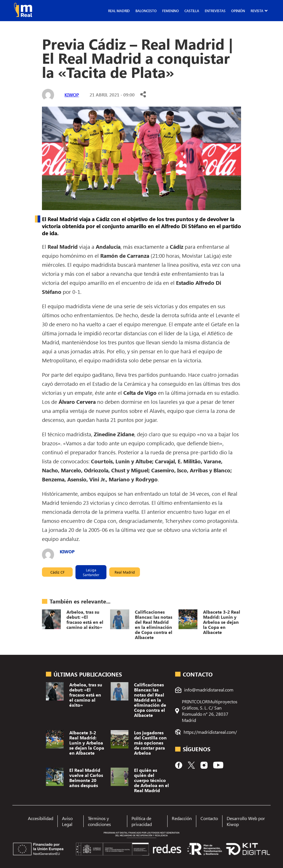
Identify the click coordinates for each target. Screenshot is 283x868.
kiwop (72, 95)
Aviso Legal (67, 821)
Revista (257, 11)
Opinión (238, 11)
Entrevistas (215, 11)
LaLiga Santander (91, 572)
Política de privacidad (142, 821)
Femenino (171, 11)
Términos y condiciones (99, 821)
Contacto (209, 818)
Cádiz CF (57, 572)
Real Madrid (119, 11)
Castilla (192, 11)
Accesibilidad (41, 818)
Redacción (182, 818)
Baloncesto (146, 11)
